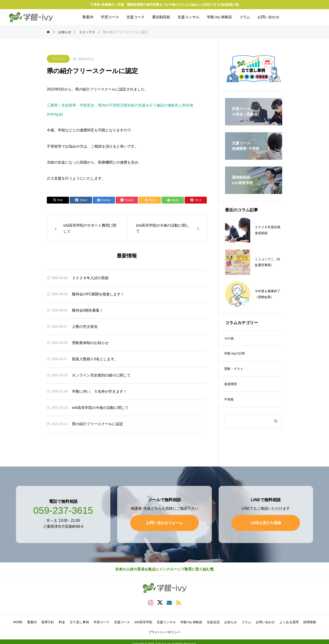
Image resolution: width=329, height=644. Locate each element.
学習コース (110, 17)
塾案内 (88, 17)
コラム (245, 17)
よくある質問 (289, 620)
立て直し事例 (79, 620)
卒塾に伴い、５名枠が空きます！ (99, 391)
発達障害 (232, 387)
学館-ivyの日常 (236, 355)
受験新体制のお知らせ (90, 343)
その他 (230, 339)
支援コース (135, 17)
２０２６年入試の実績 (90, 278)
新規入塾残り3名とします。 (95, 359)
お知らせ (231, 620)
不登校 (230, 403)
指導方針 (48, 620)
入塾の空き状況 (85, 327)
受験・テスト (235, 371)
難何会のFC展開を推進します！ (98, 294)
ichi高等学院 (143, 620)
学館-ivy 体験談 (219, 17)
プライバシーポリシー (164, 630)
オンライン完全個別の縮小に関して (101, 375)
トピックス (58, 59)
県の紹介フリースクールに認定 (98, 424)
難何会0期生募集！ (88, 310)
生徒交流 (213, 620)
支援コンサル (188, 17)
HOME (18, 620)
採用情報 (310, 620)
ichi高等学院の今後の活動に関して (100, 408)
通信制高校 (161, 17)
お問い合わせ (268, 17)
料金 (62, 620)
